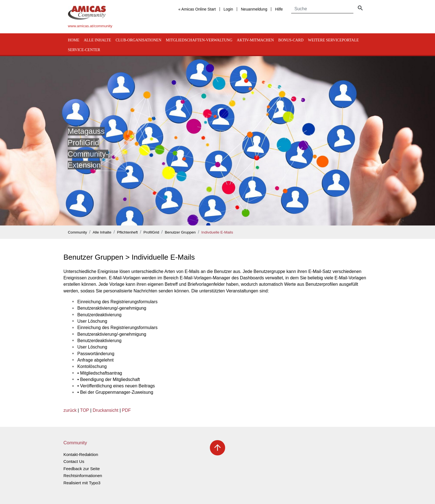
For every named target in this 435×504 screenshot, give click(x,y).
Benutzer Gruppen (180, 232)
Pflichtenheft (127, 232)
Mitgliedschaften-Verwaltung (199, 40)
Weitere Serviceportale (333, 40)
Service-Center (84, 50)
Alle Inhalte (98, 40)
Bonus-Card (291, 40)
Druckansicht (105, 410)
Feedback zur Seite (82, 469)
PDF (126, 410)
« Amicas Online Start (197, 9)
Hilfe (279, 9)
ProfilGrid (151, 232)
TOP (84, 410)
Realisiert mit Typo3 (82, 483)
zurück (70, 410)
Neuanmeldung (254, 9)
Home (74, 40)
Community (78, 232)
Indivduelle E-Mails (217, 232)
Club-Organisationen (138, 40)
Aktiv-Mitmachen (255, 40)
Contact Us (74, 461)
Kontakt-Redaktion (81, 454)
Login (228, 9)
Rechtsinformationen (83, 476)
